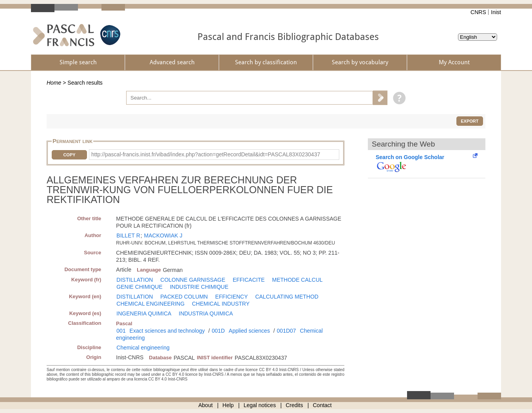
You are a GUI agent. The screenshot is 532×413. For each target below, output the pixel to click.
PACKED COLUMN (184, 297)
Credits (294, 405)
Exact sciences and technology (167, 331)
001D (218, 331)
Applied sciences (249, 331)
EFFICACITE (249, 280)
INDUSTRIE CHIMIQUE (199, 287)
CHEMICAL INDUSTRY (221, 304)
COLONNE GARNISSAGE (193, 280)
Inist (496, 12)
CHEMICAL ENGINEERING (150, 304)
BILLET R (128, 235)
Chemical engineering (143, 348)
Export (470, 121)
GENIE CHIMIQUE (139, 287)
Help (228, 405)
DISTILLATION (135, 280)
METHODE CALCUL (297, 280)
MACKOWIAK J (163, 235)
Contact (322, 405)
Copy (69, 155)
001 (121, 331)
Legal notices (260, 405)
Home (54, 83)
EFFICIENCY (231, 297)
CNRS (478, 12)
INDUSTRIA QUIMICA (206, 313)
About (205, 405)
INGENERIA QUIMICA (144, 313)
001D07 (287, 331)
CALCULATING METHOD (287, 297)
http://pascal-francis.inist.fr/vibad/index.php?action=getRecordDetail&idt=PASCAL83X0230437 (206, 154)
